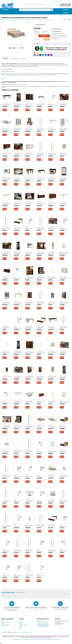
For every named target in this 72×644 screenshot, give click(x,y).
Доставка (21, 622)
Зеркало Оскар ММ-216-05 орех (51, 303)
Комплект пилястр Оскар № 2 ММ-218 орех (41, 526)
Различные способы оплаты (60, 37)
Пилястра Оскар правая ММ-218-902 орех (52, 278)
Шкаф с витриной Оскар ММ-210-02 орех (17, 105)
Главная (3, 20)
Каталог (6, 10)
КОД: (35, 25)
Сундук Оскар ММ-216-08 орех (6, 278)
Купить (45, 36)
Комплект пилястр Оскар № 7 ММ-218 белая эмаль (6, 526)
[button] (35, 55)
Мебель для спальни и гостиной (18, 20)
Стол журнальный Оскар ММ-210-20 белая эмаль (29, 402)
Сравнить (37, 53)
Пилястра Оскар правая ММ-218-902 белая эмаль (41, 353)
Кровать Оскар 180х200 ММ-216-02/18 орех (63, 452)
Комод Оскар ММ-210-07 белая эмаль (30, 204)
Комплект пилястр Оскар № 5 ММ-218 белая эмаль (64, 328)
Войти (3, 621)
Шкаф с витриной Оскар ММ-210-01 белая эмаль (40, 278)
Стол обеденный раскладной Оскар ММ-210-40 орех (6, 105)
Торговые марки (67, 1)
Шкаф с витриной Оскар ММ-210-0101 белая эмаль (18, 427)
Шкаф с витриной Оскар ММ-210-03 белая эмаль (17, 130)
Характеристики (15, 59)
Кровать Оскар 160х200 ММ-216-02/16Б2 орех (40, 328)
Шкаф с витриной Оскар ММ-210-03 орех (29, 303)
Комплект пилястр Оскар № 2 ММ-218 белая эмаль (41, 154)
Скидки (24, 59)
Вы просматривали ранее (8, 592)
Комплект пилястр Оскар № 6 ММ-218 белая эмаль (29, 551)
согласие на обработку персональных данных (51, 639)
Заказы (3, 623)
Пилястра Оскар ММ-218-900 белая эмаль (6, 328)
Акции (20, 627)
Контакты (63, 6)
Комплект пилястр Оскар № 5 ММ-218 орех (6, 229)
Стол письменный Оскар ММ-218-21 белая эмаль (29, 328)
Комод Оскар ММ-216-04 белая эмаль (64, 278)
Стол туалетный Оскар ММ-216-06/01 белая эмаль (18, 303)
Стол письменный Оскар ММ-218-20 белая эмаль (40, 105)
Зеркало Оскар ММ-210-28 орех (29, 253)
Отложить (37, 44)
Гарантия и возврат (23, 625)
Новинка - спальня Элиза (42, 622)
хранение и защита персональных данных (33, 639)
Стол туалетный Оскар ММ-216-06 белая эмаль (6, 452)
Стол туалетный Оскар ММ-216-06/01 (52, 179)
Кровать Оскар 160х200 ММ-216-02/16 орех (63, 427)
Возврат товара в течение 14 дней (60, 607)
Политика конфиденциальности (18, 639)
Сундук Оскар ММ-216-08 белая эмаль (17, 179)
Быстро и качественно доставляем (12, 607)
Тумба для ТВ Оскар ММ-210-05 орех (41, 204)
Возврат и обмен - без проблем (60, 35)
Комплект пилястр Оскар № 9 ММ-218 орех (52, 551)
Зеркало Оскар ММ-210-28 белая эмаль (52, 501)
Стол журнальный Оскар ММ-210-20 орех (40, 179)
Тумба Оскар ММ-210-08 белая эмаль (30, 154)
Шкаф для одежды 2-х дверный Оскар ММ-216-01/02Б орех (41, 377)
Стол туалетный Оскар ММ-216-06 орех (29, 130)
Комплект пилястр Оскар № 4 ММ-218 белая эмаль (41, 229)
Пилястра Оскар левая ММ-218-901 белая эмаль (6, 353)
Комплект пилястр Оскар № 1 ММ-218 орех (6, 501)
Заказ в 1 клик (47, 39)
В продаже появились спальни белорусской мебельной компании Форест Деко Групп (44, 625)
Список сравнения (5, 626)
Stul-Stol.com (28, 632)
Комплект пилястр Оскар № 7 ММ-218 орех (64, 501)
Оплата (20, 621)
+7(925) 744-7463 (66, 4)
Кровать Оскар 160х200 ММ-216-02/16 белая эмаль (6, 130)
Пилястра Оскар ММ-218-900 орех (17, 451)
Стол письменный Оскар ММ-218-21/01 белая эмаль (7, 427)
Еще (2, 79)
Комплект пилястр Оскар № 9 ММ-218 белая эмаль (29, 576)
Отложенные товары (5, 625)
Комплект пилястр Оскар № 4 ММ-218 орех (41, 130)
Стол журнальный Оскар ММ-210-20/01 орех (29, 179)
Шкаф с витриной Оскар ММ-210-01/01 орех (18, 353)
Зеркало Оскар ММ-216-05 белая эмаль (63, 154)
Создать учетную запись (6, 622)
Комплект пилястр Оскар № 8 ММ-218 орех (18, 551)
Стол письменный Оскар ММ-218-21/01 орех (64, 105)
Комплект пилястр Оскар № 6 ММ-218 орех (6, 477)
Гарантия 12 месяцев (58, 33)
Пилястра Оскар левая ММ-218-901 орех (52, 402)
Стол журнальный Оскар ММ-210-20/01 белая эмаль (29, 501)
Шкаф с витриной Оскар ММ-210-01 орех (17, 254)
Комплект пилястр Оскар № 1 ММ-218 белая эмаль (52, 154)
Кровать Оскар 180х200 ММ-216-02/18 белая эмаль (52, 427)
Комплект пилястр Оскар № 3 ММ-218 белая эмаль (41, 303)
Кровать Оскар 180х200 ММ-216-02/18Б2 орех (52, 526)
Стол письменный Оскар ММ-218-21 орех (6, 254)
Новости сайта (40, 621)
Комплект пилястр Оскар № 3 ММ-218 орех (29, 427)
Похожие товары (21, 592)
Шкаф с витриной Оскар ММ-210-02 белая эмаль (6, 303)
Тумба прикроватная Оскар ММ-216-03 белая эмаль (64, 477)
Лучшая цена (56, 39)
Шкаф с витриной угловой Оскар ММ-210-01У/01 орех (64, 377)
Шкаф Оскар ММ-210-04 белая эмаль (53, 377)
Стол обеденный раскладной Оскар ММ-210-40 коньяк (52, 229)
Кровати (28, 20)
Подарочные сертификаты (58, 1)
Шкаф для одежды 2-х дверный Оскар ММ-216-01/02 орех (64, 179)
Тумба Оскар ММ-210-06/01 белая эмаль (7, 179)
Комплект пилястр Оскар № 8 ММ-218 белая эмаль (29, 452)
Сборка (20, 623)
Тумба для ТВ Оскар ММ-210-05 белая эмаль (18, 204)
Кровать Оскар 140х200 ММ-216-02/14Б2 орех (17, 229)
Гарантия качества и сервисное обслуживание (36, 607)
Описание (5, 59)
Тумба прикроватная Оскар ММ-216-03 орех (29, 278)
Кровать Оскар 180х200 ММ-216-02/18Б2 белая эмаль (52, 477)
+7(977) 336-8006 (66, 5)
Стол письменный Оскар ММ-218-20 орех (17, 154)
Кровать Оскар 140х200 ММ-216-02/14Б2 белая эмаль (41, 427)
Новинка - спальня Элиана (43, 623)
